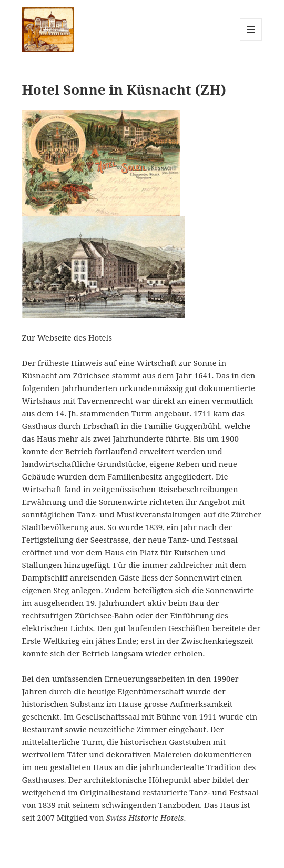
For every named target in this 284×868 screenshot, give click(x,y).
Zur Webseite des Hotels (67, 337)
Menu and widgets (251, 40)
